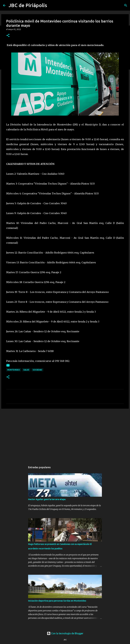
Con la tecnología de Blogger (65, 633)
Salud (26, 370)
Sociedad (37, 370)
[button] (8, 36)
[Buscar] (126, 5)
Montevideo (14, 370)
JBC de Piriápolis (28, 5)
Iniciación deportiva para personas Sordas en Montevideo (57, 601)
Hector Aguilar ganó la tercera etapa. (47, 499)
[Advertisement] (65, 435)
